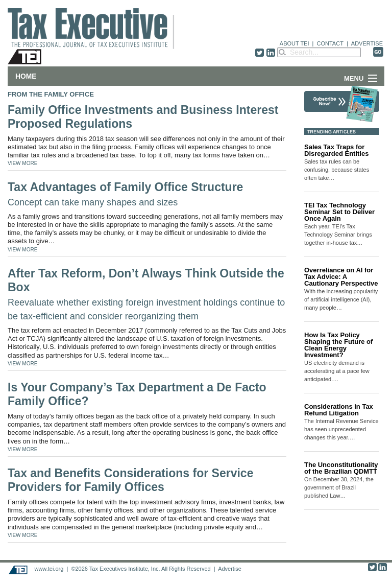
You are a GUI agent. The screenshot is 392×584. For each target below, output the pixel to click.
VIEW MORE (22, 163)
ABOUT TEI (295, 43)
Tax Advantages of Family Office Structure (125, 194)
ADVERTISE (367, 43)
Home (26, 76)
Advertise (230, 569)
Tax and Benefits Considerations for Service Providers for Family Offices (130, 480)
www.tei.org (49, 569)
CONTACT (330, 43)
